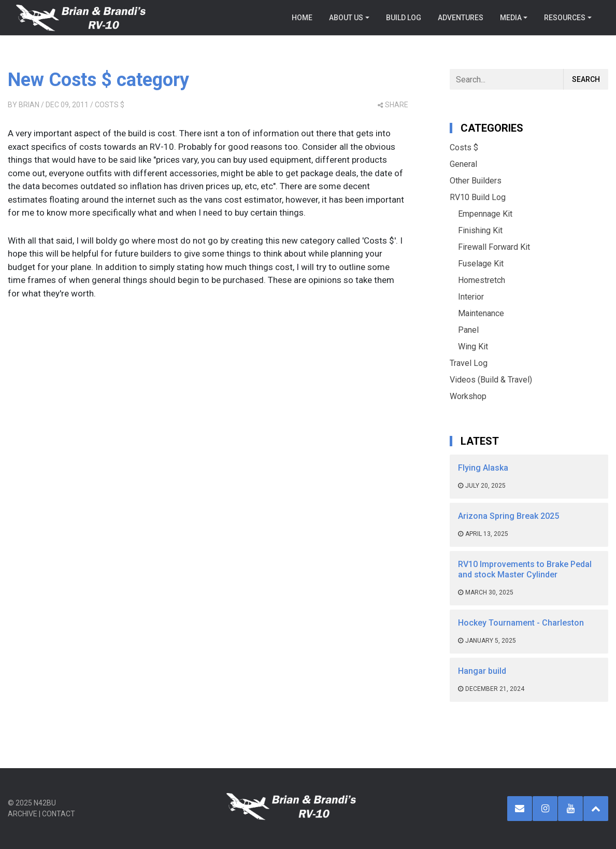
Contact (59, 814)
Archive (23, 814)
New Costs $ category (98, 80)
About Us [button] (346, 18)
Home (302, 18)
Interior (471, 297)
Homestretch (482, 280)
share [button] (393, 105)
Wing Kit (473, 346)
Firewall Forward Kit (494, 247)
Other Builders (476, 181)
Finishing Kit (480, 230)
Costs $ (110, 105)
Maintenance (481, 313)
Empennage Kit (485, 214)
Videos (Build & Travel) (491, 380)
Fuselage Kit (481, 264)
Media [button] (511, 18)
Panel (468, 330)
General (463, 164)
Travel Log (469, 363)
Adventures (461, 18)
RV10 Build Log (478, 197)
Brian (29, 105)
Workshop (468, 396)
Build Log (404, 18)
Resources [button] (565, 18)
